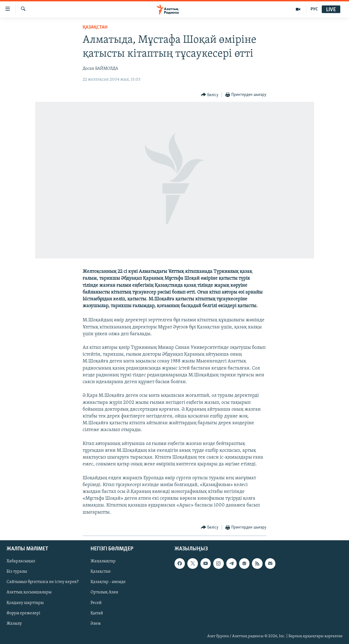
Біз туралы (17, 572)
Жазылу (14, 624)
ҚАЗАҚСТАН (95, 27)
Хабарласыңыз (21, 561)
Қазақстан (101, 572)
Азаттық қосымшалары (29, 592)
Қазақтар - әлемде (108, 582)
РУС (314, 9)
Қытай (97, 613)
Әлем (96, 624)
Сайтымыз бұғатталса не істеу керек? (43, 582)
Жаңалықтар (103, 561)
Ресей (96, 603)
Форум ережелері (23, 613)
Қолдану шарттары (25, 603)
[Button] (210, 95)
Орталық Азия (104, 592)
